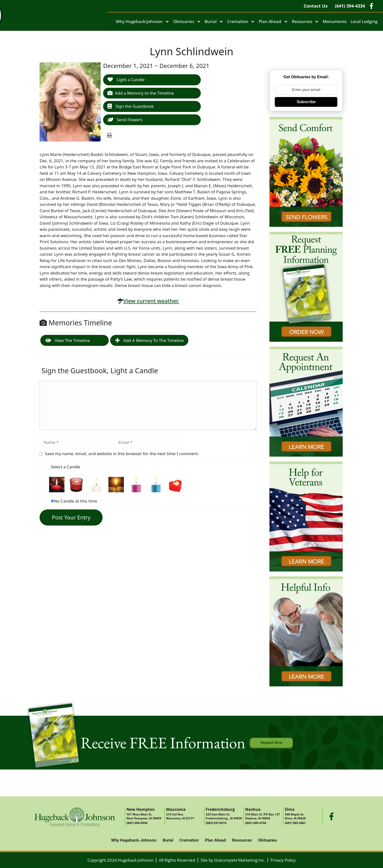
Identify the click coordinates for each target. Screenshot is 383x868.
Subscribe (306, 102)
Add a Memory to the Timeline (141, 93)
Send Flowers (125, 120)
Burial (214, 22)
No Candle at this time (76, 501)
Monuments (335, 21)
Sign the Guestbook (131, 106)
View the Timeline (68, 340)
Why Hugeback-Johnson (143, 22)
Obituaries (187, 22)
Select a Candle (66, 467)
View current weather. (151, 301)
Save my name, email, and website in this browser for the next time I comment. (122, 454)
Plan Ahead (273, 22)
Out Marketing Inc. (240, 860)
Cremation (241, 22)
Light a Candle (126, 80)
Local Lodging (364, 21)
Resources (305, 22)
